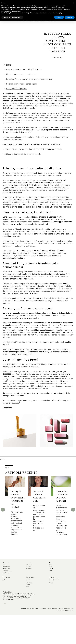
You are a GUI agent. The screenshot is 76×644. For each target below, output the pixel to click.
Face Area (28, 611)
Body (50, 593)
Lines (51, 589)
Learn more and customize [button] (12, 17)
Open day (51, 609)
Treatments (6, 603)
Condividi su (57, 71)
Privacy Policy (25, 637)
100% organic (29, 591)
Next (73, 536)
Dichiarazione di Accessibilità (65, 639)
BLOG (7, 494)
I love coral (28, 593)
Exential (28, 612)
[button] (74, 3)
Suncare (51, 595)
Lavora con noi (6, 600)
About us (5, 591)
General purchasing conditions (48, 637)
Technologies (30, 603)
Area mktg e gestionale (54, 605)
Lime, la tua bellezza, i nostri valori (21, 100)
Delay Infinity (21, 400)
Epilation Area (29, 609)
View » (2, 485)
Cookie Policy (34, 637)
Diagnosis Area (29, 607)
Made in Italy (6, 596)
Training (52, 603)
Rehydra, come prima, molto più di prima (24, 96)
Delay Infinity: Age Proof (17, 115)
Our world (6, 589)
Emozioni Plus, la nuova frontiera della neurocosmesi (29, 105)
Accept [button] (70, 17)
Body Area (28, 605)
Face (50, 591)
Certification (29, 595)
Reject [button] (59, 17)
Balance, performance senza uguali (22, 110)
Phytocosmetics (6, 593)
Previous (3, 536)
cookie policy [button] (61, 8)
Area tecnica (52, 607)
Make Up (51, 596)
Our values (29, 589)
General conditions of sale (66, 637)
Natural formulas (6, 595)
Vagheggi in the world (7, 598)
